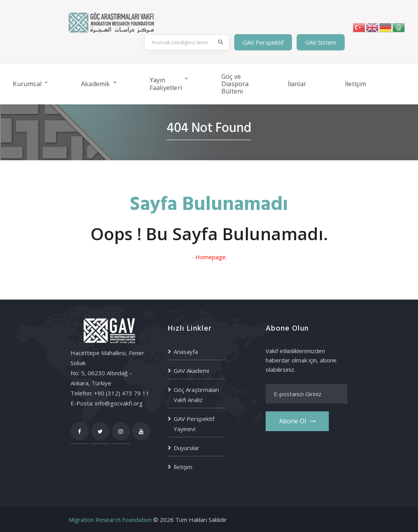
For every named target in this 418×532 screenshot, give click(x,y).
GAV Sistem (321, 42)
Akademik (96, 84)
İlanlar (297, 84)
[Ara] (221, 42)
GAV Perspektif (263, 42)
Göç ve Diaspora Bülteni (235, 84)
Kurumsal (27, 84)
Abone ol (297, 421)
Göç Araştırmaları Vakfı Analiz (196, 395)
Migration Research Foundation (110, 520)
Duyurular (187, 448)
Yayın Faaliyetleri (166, 84)
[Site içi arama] (179, 42)
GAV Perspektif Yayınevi (194, 424)
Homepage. (211, 257)
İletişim (356, 84)
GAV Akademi (191, 371)
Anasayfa (186, 352)
